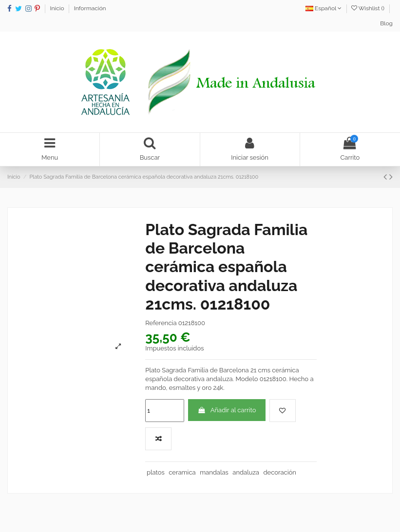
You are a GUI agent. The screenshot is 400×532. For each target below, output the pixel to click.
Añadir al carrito (227, 410)
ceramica (182, 472)
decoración (279, 472)
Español (324, 8)
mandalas (214, 472)
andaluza (246, 472)
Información (90, 8)
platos (156, 472)
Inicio (58, 8)
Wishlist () (369, 8)
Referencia (161, 323)
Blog (386, 23)
